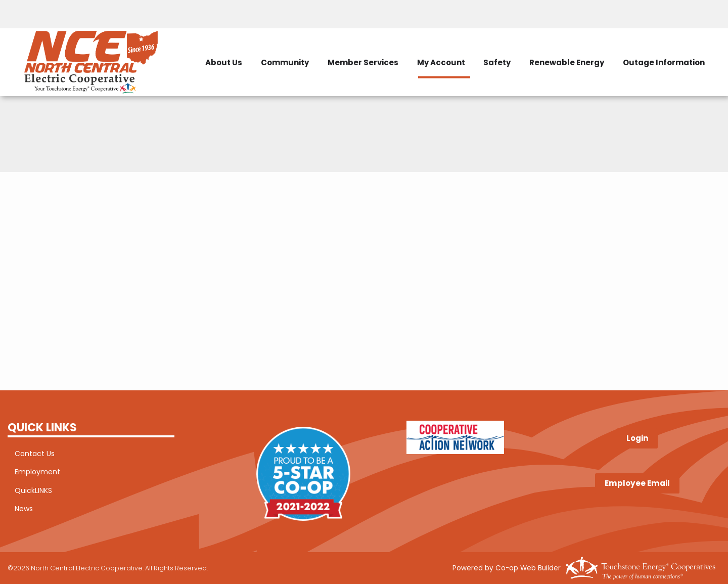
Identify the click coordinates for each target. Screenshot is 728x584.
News (17, 510)
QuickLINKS (26, 491)
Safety (600, 46)
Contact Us (28, 454)
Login (637, 439)
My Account (538, 46)
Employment (30, 473)
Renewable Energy (675, 46)
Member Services (454, 46)
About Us (304, 46)
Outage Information (678, 78)
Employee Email (637, 483)
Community (371, 46)
